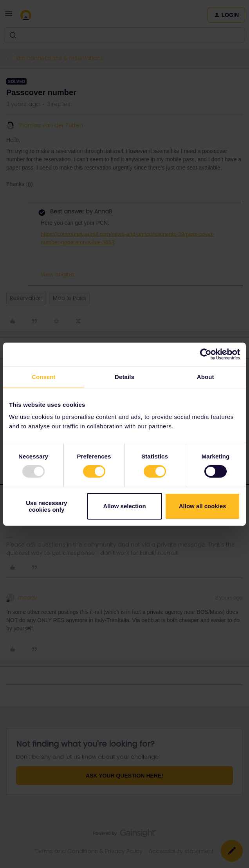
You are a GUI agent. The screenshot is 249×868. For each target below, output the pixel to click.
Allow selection (124, 506)
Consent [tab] (44, 376)
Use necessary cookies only (46, 506)
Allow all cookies (203, 506)
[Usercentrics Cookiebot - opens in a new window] (206, 354)
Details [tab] (125, 376)
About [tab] (206, 376)
